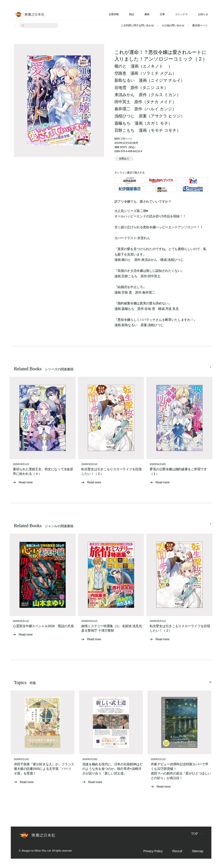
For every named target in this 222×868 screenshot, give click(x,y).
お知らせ (203, 14)
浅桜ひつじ (125, 116)
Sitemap (197, 851)
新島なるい (125, 80)
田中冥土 (122, 102)
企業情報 (114, 14)
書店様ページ (200, 25)
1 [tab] (211, 370)
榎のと (121, 66)
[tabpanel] (43, 433)
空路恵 (120, 73)
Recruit (177, 851)
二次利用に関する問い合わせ (137, 25)
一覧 (204, 681)
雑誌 (131, 14)
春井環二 (122, 109)
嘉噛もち (123, 123)
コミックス (181, 14)
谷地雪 (120, 88)
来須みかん (125, 95)
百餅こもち (125, 130)
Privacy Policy (153, 851)
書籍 (147, 14)
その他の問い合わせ (173, 25)
